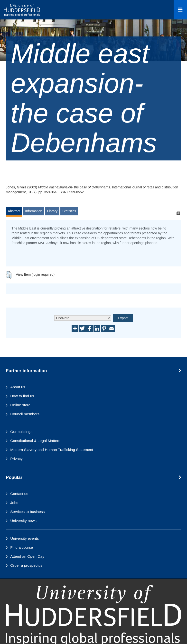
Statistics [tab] (69, 211)
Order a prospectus (26, 565)
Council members (25, 414)
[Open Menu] (180, 10)
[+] (178, 213)
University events (24, 538)
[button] (9, 275)
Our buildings (21, 432)
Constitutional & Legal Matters (35, 441)
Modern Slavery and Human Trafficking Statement (52, 450)
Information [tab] (34, 211)
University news (23, 521)
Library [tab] (52, 211)
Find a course (22, 547)
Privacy (16, 459)
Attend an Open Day (27, 556)
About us (18, 387)
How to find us (22, 396)
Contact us (19, 494)
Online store (20, 405)
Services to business (27, 512)
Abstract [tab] (14, 211)
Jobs (14, 503)
